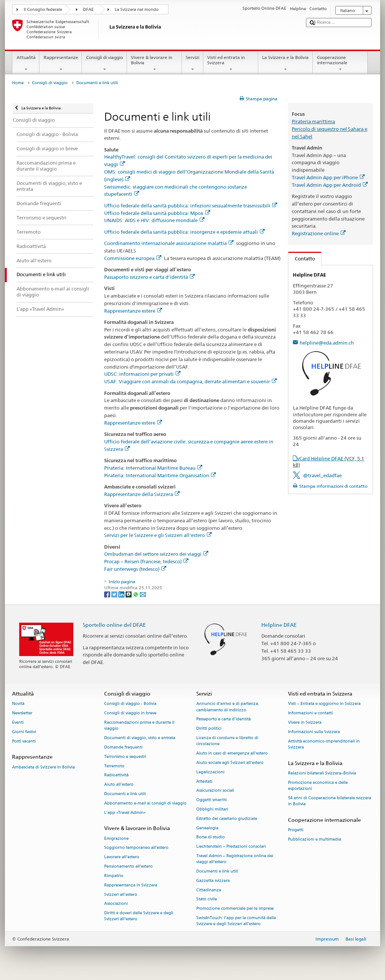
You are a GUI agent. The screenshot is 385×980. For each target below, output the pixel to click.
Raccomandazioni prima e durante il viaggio (139, 726)
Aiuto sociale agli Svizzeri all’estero (230, 763)
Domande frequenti (123, 747)
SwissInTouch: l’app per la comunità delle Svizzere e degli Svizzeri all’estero (236, 921)
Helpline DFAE (279, 625)
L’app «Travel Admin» (125, 813)
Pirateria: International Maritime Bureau (153, 468)
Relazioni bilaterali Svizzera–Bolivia (322, 773)
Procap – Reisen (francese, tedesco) (146, 561)
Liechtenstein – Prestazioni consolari (231, 847)
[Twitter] (115, 594)
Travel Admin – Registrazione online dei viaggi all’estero (235, 859)
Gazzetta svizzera (213, 881)
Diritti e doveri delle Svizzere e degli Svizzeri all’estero (139, 916)
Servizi (193, 64)
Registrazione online (319, 233)
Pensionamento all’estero (128, 866)
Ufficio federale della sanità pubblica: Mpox (157, 213)
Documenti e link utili (125, 794)
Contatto (302, 259)
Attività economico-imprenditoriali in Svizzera (324, 744)
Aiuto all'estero (119, 785)
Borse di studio (211, 837)
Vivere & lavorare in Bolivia (155, 64)
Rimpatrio (114, 876)
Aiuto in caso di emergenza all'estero (232, 754)
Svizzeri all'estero (121, 895)
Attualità (26, 64)
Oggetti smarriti (211, 800)
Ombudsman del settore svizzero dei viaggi (156, 554)
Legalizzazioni (210, 772)
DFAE (88, 10)
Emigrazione (116, 839)
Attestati (204, 781)
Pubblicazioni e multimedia (315, 839)
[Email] (143, 594)
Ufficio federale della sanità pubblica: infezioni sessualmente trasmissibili (191, 206)
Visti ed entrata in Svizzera (231, 64)
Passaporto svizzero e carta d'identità (149, 277)
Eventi (18, 723)
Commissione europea (133, 258)
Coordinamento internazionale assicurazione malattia (169, 243)
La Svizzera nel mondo (137, 10)
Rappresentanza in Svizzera (131, 885)
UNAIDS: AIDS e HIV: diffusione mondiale (154, 220)
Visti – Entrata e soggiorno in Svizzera (324, 704)
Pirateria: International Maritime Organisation (160, 475)
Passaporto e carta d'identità (224, 719)
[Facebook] (108, 594)
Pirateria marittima (313, 121)
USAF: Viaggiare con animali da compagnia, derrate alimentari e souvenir (190, 381)
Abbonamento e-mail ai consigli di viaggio (145, 803)
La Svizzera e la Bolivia (286, 64)
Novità (18, 704)
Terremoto (114, 766)
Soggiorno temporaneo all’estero (136, 848)
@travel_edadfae (322, 475)
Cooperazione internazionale (340, 64)
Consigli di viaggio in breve (130, 713)
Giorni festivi (24, 732)
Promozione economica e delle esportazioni (318, 786)
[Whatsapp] (136, 594)
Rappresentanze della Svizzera (142, 494)
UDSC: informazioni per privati (142, 374)
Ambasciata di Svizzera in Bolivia (43, 767)
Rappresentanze (61, 64)
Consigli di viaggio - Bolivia (130, 704)
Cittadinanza (209, 890)
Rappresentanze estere (133, 311)
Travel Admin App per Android (330, 185)
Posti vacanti (24, 741)
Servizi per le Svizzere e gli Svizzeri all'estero (158, 535)
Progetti (296, 830)
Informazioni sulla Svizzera (314, 732)
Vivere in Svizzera (305, 723)
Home (18, 83)
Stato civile (207, 899)
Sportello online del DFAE (114, 625)
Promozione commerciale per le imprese (235, 909)
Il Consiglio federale (43, 10)
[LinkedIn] (122, 594)
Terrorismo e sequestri (125, 757)
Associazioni (116, 904)
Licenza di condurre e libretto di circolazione (227, 741)
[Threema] (129, 594)
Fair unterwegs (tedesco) (135, 569)
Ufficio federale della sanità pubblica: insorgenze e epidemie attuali (184, 232)
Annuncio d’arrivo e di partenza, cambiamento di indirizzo (228, 707)
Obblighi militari (212, 809)
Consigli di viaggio (104, 64)
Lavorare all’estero (122, 857)
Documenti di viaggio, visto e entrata (140, 738)
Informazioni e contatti (310, 713)
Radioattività (116, 775)
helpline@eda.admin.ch (327, 343)
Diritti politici (209, 729)
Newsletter (22, 713)
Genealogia (207, 828)
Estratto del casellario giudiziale (227, 819)
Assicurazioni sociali (215, 791)
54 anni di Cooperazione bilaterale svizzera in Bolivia (330, 801)
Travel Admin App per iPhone (328, 177)
